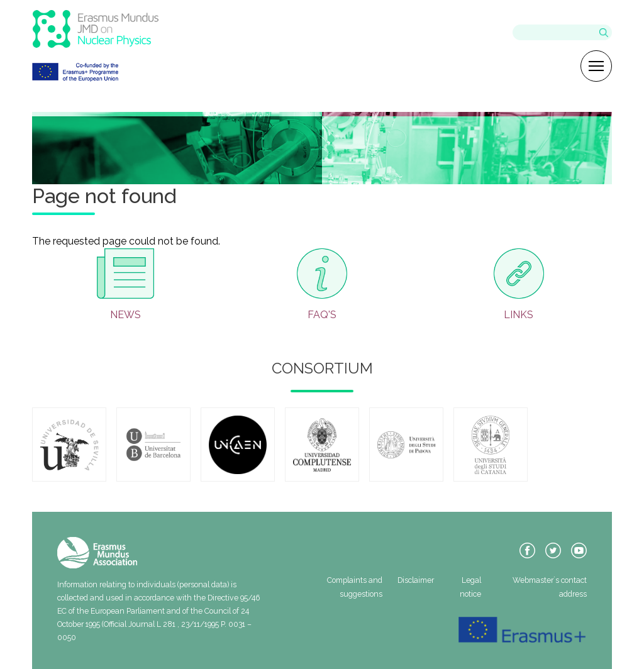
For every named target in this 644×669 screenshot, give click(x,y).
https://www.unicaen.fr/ (238, 445)
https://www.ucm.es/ (322, 445)
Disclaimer (416, 580)
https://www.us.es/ (69, 445)
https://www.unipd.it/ (406, 445)
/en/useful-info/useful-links (519, 285)
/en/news (125, 285)
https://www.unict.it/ (491, 445)
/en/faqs (322, 285)
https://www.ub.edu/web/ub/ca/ (153, 445)
